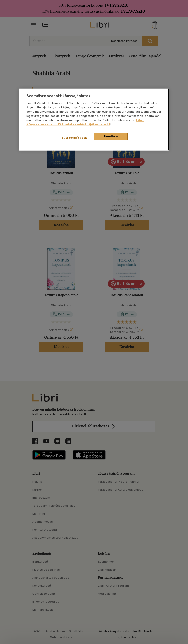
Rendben (111, 136)
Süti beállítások (74, 138)
